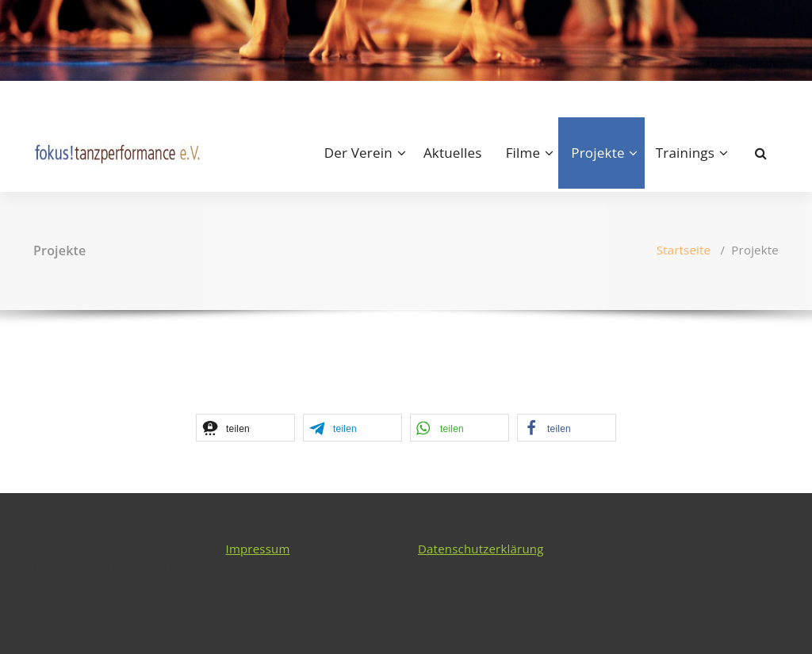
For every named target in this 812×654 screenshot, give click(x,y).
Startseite (684, 250)
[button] (245, 428)
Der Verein (358, 153)
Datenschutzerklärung (481, 549)
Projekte (598, 153)
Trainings (685, 153)
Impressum (258, 549)
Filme (523, 153)
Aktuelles (453, 153)
